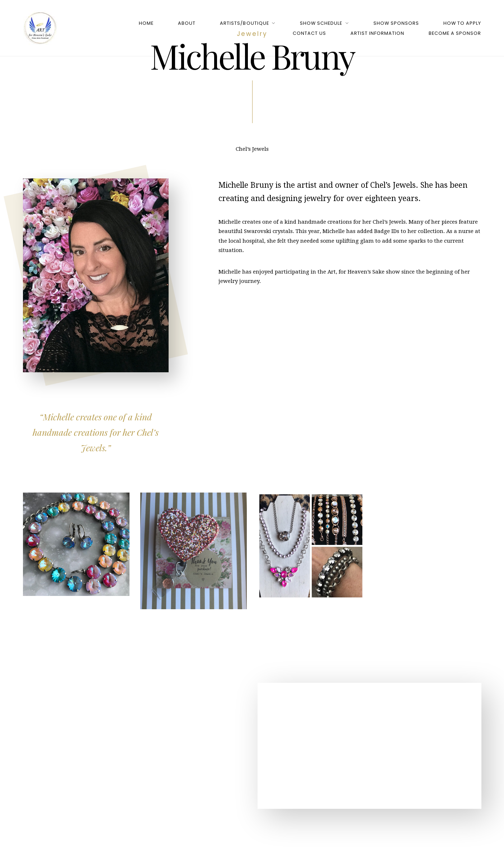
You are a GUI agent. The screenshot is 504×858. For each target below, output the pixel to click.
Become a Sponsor (455, 33)
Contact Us (309, 33)
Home (146, 23)
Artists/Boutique (244, 23)
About (187, 23)
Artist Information (377, 33)
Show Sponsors (396, 23)
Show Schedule (321, 23)
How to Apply (462, 23)
